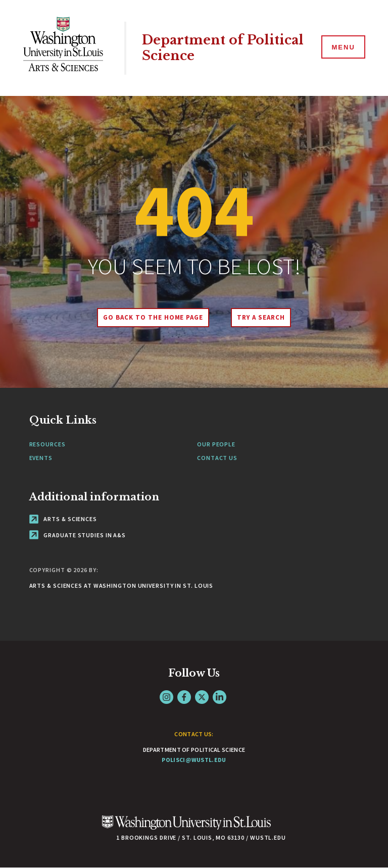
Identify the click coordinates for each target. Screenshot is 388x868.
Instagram (166, 697)
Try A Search (261, 317)
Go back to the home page (153, 317)
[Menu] (343, 47)
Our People (216, 444)
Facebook (184, 697)
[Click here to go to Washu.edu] (186, 828)
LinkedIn (220, 697)
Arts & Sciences (63, 519)
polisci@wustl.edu (194, 760)
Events (41, 458)
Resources (47, 444)
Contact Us (217, 458)
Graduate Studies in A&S (78, 535)
